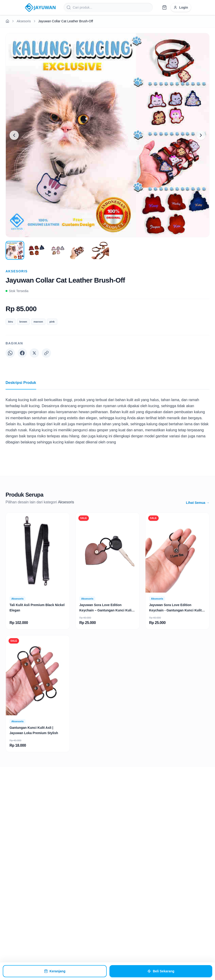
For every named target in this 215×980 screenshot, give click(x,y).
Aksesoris (24, 21)
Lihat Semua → (198, 503)
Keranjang (55, 971)
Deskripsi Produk (21, 385)
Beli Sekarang (161, 971)
